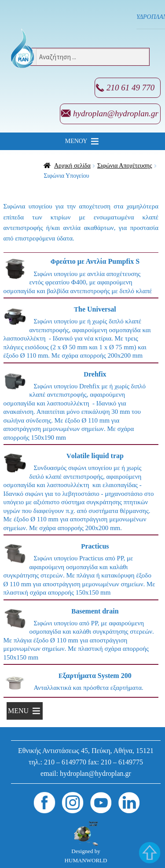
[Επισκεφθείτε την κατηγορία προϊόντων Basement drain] (81, 636)
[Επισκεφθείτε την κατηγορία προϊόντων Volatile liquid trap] (81, 493)
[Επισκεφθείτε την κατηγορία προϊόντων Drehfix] (81, 407)
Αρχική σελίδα (72, 166)
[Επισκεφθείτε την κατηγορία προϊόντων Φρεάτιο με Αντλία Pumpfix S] (81, 278)
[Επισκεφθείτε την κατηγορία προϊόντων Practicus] (81, 571)
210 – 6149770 (65, 762)
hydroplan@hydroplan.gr (116, 113)
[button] (76, 141)
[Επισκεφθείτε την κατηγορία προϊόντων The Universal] (81, 334)
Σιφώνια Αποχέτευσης (125, 166)
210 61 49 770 (130, 88)
